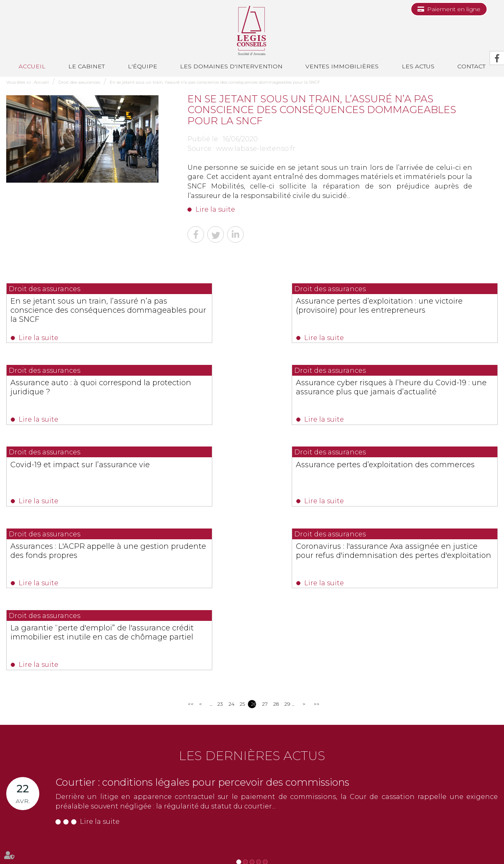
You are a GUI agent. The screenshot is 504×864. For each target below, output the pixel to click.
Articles (439, 842)
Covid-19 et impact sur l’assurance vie (252, 385)
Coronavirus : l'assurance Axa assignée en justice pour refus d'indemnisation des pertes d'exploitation (238, 483)
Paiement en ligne (454, 9)
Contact (248, 842)
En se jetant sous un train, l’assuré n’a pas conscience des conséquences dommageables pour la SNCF (215, 82)
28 (276, 549)
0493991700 (40, 785)
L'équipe (143, 66)
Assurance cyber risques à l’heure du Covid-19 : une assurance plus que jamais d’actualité (79, 394)
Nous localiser (37, 816)
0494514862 (170, 775)
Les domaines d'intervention (231, 66)
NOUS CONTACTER (53, 801)
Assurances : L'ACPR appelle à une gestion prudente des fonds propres (78, 474)
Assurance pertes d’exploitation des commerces (420, 390)
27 (265, 549)
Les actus (418, 66)
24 (231, 549)
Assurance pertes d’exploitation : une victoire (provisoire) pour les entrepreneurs (251, 310)
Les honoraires (329, 842)
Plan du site (366, 842)
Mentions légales (406, 842)
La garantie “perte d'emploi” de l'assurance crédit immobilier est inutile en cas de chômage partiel (417, 479)
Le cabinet (86, 66)
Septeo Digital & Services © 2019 (43, 860)
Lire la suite (215, 209)
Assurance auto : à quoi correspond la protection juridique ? (419, 306)
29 (287, 549)
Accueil (32, 66)
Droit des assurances (79, 82)
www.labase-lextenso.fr (256, 148)
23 (220, 549)
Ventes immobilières (342, 66)
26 (253, 549)
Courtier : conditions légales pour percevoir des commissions (202, 627)
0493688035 (103, 785)
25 (242, 549)
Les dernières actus (252, 600)
